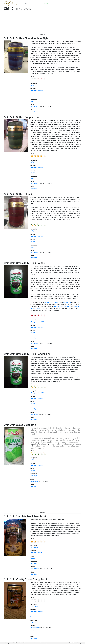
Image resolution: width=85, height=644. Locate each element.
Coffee (32, 85)
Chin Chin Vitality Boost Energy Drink (26, 579)
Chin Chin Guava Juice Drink (21, 425)
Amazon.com (34, 633)
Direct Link (34, 112)
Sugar (32, 101)
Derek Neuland (35, 569)
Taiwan (33, 96)
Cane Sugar (34, 338)
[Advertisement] (43, 24)
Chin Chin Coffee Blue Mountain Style (26, 38)
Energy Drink (34, 606)
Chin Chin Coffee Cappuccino (21, 117)
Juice (32, 460)
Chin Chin (33, 91)
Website (40, 91)
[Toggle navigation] (80, 3)
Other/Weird (41, 322)
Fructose (33, 622)
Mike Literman (35, 107)
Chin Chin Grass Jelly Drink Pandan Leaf (28, 354)
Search (46, 3)
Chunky (33, 322)
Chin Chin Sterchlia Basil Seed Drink (25, 516)
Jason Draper (34, 481)
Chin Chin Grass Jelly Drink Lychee (24, 263)
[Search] (33, 3)
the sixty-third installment (52, 302)
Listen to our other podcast (62, 306)
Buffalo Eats (67, 302)
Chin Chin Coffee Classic (19, 194)
